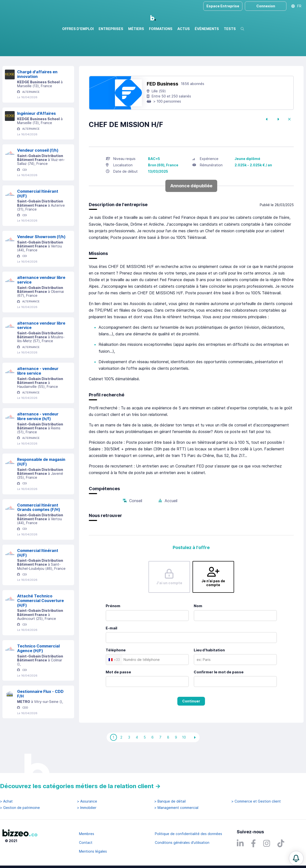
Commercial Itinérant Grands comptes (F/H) (39, 528)
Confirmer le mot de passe (219, 693)
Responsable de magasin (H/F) (41, 483)
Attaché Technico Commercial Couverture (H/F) (40, 622)
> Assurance (87, 801)
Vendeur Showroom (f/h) (41, 258)
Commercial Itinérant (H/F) (38, 215)
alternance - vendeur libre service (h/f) (38, 437)
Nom (198, 627)
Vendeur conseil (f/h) (38, 171)
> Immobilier (87, 808)
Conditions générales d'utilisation (182, 842)
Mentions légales (93, 851)
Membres (87, 834)
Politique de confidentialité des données (188, 834)
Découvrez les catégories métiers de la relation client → (80, 786)
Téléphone (116, 671)
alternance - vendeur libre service (38, 392)
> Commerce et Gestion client (256, 801)
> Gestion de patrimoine (20, 808)
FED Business (163, 105)
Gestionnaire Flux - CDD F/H (40, 715)
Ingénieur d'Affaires (36, 134)
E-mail (111, 649)
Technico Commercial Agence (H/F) (38, 669)
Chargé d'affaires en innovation (37, 95)
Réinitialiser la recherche (23, 70)
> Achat (6, 801)
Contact (86, 842)
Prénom (113, 627)
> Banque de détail (170, 801)
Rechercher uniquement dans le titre (99, 56)
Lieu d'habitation (209, 671)
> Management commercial (176, 808)
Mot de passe (118, 693)
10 (184, 758)
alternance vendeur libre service (41, 301)
